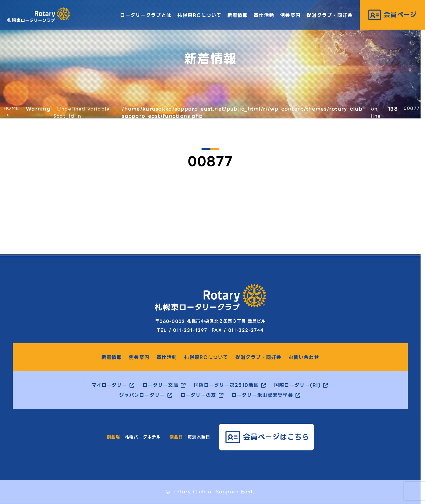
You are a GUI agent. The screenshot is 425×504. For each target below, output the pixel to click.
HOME (11, 108)
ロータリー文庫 (160, 385)
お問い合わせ (304, 357)
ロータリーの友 (198, 395)
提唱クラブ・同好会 (330, 15)
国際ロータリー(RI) (297, 385)
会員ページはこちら (276, 437)
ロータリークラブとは (146, 15)
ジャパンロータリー (142, 395)
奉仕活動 (264, 15)
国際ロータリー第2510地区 (226, 385)
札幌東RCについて (199, 15)
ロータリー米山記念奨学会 (262, 395)
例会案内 (290, 15)
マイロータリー (109, 385)
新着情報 (238, 15)
